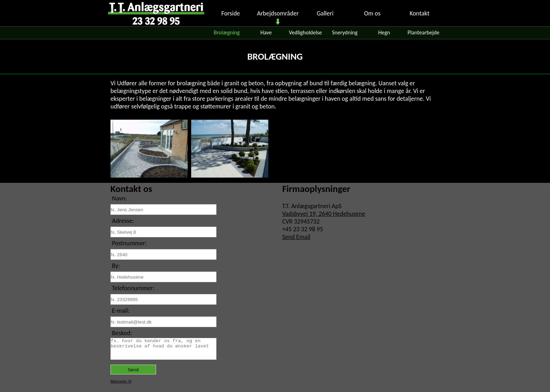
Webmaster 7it (121, 381)
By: (116, 266)
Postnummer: (129, 243)
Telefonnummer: (133, 288)
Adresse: (123, 221)
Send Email (296, 237)
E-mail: (121, 311)
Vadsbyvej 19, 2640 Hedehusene (324, 214)
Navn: (119, 198)
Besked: (122, 333)
